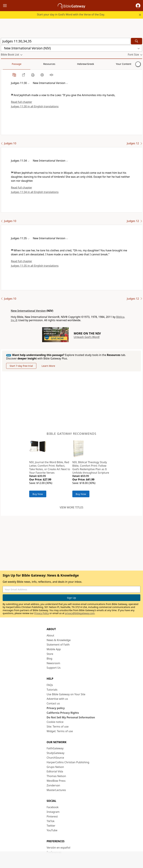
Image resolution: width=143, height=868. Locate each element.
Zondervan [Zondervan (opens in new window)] (53, 785)
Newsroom (53, 663)
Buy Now (38, 494)
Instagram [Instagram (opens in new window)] (53, 812)
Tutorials (52, 690)
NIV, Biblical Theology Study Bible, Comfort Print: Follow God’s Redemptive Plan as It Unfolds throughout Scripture (91, 467)
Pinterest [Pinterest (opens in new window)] (52, 816)
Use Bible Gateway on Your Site (66, 694)
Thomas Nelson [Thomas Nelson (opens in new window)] (56, 776)
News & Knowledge (59, 640)
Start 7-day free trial (21, 366)
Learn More (48, 366)
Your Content (66, 64)
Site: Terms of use (58, 727)
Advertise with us (57, 699)
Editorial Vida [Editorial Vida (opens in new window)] (55, 771)
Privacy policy (56, 708)
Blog (49, 659)
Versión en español (58, 848)
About (50, 635)
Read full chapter (22, 102)
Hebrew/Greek (44, 64)
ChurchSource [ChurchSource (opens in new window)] (55, 758)
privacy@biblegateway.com (80, 613)
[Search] (137, 41)
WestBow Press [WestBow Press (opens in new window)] (56, 781)
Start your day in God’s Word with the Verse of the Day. (71, 14)
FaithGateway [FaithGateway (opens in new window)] (55, 748)
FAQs (50, 685)
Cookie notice (55, 722)
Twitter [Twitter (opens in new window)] (51, 826)
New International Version (28, 311)
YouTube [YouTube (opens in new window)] (52, 830)
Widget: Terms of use (60, 731)
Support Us (54, 668)
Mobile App (54, 649)
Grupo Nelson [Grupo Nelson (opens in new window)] (55, 767)
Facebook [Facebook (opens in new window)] (53, 807)
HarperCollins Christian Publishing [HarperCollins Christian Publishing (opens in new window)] (68, 762)
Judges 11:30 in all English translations (35, 106)
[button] (138, 6)
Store (50, 654)
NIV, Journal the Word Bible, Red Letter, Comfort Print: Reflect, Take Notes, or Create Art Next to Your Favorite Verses (50, 467)
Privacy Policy (42, 613)
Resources (24, 64)
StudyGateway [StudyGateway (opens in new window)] (55, 753)
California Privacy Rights (63, 713)
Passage (8, 64)
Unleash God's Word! (87, 337)
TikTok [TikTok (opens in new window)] (51, 821)
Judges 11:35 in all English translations (35, 266)
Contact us (53, 703)
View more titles (71, 507)
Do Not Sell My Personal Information (71, 717)
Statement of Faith (58, 645)
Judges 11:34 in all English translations (35, 192)
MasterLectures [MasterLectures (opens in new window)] (56, 790)
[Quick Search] (66, 41)
